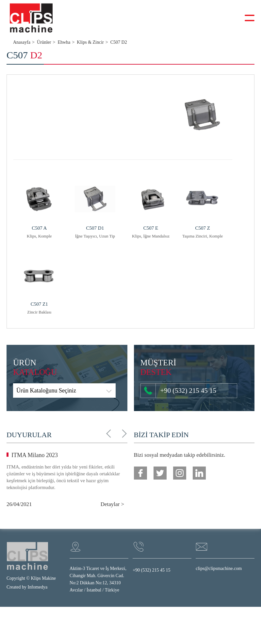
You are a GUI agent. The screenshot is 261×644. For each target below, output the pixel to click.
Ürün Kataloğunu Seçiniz (46, 391)
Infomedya (38, 587)
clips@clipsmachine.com (219, 569)
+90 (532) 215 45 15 (176, 391)
